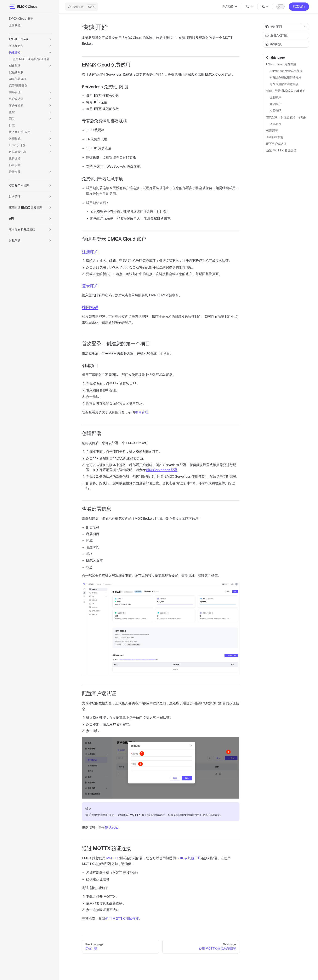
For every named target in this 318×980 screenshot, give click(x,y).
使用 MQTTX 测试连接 (122, 918)
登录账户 (275, 104)
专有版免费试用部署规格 (285, 77)
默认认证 (112, 827)
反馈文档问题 (277, 35)
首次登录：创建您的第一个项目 (286, 117)
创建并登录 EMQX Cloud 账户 (286, 91)
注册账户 (275, 97)
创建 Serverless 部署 (162, 470)
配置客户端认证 (276, 144)
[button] (50, 39)
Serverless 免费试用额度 (286, 71)
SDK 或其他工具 (189, 858)
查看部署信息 (275, 137)
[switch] (280, 7)
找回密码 (275, 111)
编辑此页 (274, 44)
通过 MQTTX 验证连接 (281, 150)
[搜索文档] (82, 7)
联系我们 (299, 7)
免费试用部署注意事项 (284, 84)
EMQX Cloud (23, 7)
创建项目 (275, 124)
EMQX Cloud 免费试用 (281, 64)
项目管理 (142, 412)
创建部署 (272, 130)
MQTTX (112, 858)
